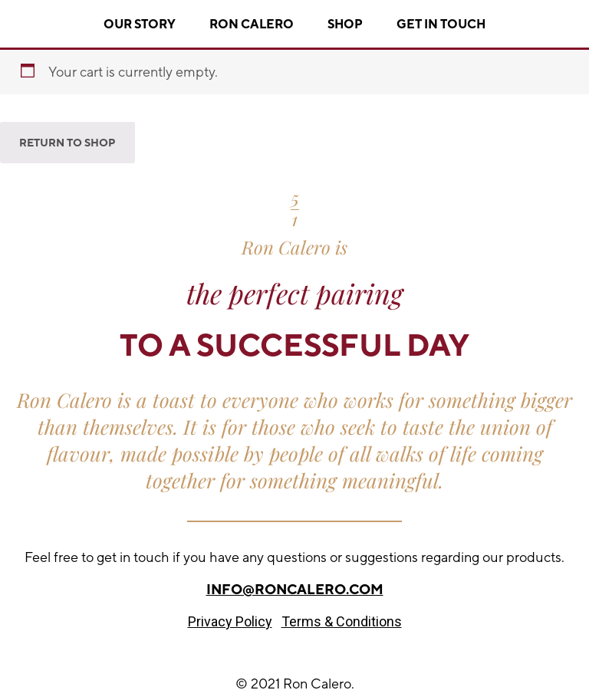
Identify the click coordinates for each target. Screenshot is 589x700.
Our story (140, 24)
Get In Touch (441, 24)
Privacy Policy (230, 621)
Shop (345, 24)
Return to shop (67, 143)
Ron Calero (252, 24)
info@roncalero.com (295, 589)
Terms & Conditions (342, 621)
